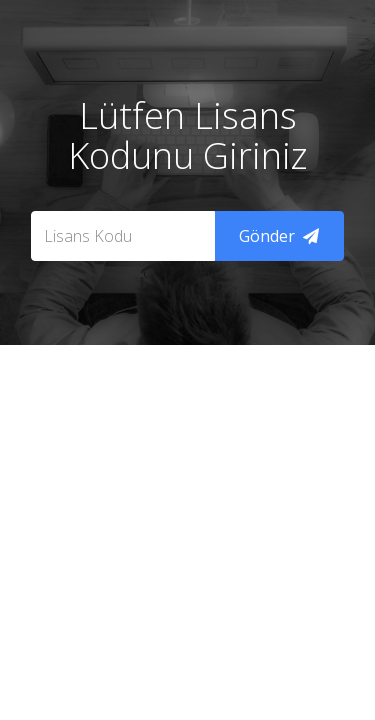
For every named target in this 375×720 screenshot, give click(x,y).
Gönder (279, 236)
